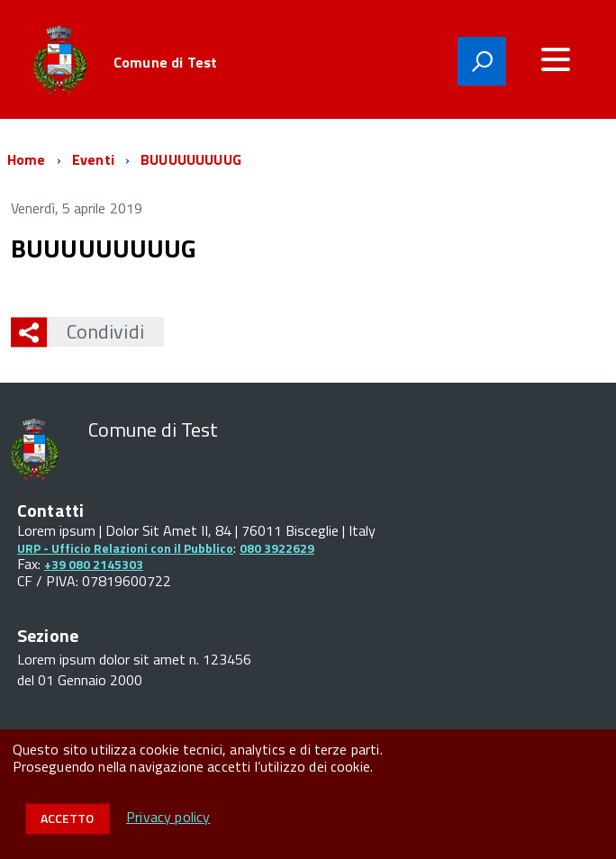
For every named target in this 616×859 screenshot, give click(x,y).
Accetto (67, 818)
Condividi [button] (95, 331)
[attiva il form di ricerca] (482, 61)
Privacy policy (168, 817)
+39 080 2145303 (94, 564)
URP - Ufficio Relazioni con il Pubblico (125, 548)
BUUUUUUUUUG (191, 159)
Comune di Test (165, 62)
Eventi (93, 159)
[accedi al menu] (556, 59)
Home (27, 159)
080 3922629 (277, 548)
